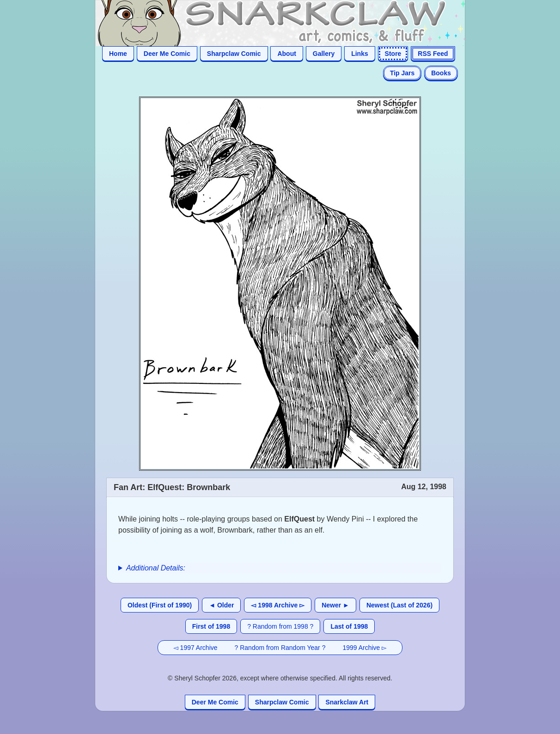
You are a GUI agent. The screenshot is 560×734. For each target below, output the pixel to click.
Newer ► (335, 605)
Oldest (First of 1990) (160, 605)
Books (441, 73)
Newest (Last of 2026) (399, 605)
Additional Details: (156, 568)
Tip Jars (402, 73)
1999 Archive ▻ (365, 648)
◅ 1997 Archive (195, 648)
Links (360, 54)
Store (393, 54)
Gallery (324, 54)
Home (118, 54)
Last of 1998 (349, 626)
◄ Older (221, 605)
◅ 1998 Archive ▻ (278, 605)
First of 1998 (211, 626)
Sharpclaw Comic (234, 54)
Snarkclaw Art (347, 702)
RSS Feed (433, 54)
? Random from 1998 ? (280, 626)
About (286, 54)
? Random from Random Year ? (280, 648)
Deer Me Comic (167, 54)
